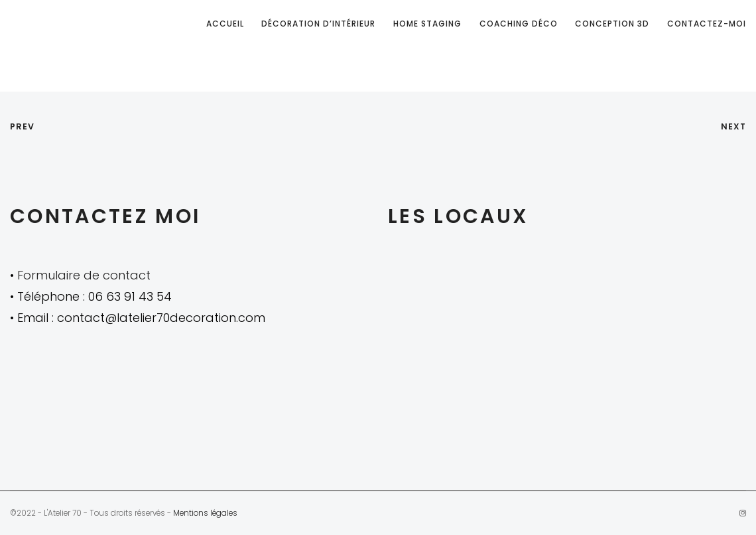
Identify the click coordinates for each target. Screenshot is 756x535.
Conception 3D (612, 24)
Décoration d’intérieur (318, 24)
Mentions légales (205, 513)
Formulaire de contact (84, 275)
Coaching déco (519, 24)
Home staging (427, 24)
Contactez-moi (707, 24)
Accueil (225, 24)
